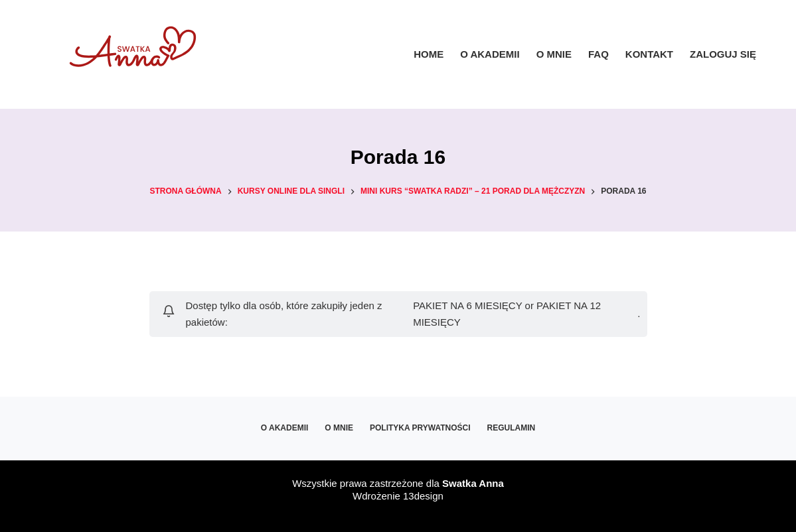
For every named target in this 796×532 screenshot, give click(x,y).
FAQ (598, 54)
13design (423, 496)
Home (429, 54)
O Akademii (490, 54)
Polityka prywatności (420, 428)
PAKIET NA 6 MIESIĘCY (467, 305)
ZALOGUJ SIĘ (723, 54)
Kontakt (649, 54)
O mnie (554, 54)
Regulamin (512, 428)
